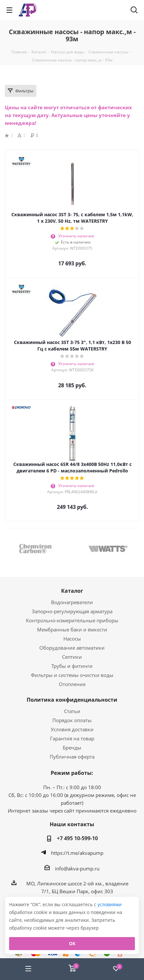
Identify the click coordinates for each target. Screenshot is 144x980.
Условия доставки (72, 729)
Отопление (72, 684)
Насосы (72, 639)
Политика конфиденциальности (72, 700)
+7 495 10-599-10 (77, 838)
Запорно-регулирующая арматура (72, 611)
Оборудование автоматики (72, 648)
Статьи (72, 711)
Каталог (72, 591)
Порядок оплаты (72, 720)
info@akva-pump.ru (77, 868)
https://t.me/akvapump (77, 853)
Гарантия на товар (72, 738)
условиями (110, 904)
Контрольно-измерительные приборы (72, 620)
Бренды (72, 748)
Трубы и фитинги (72, 666)
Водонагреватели (72, 602)
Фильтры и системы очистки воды (72, 675)
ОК (72, 943)
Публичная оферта (72, 757)
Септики (72, 657)
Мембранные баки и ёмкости (72, 629)
